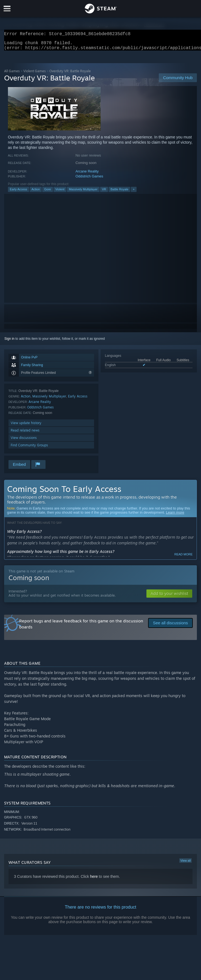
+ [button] (134, 193)
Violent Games (35, 74)
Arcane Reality (87, 175)
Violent (60, 193)
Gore (47, 193)
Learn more (175, 516)
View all (186, 864)
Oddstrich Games (89, 179)
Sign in (9, 342)
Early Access (19, 193)
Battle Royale (119, 193)
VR (104, 193)
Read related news (25, 434)
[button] (169, 597)
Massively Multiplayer (83, 193)
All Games (12, 74)
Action (36, 193)
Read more (184, 558)
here (94, 880)
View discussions (24, 441)
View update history (26, 426)
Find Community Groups (29, 448)
